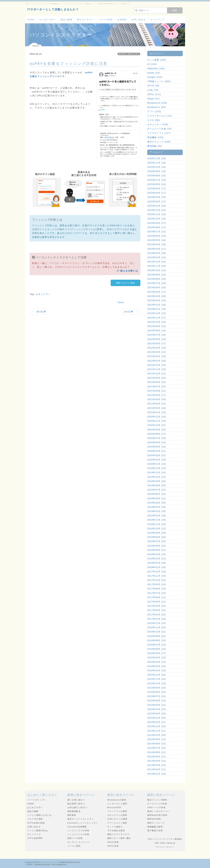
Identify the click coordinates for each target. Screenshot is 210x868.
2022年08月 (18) (157, 330)
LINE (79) (153, 90)
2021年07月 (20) (157, 387)
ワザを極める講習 (116, 831)
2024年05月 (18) (157, 240)
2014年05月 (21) (157, 757)
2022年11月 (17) (157, 318)
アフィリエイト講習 (117, 823)
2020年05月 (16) (157, 447)
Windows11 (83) (157, 107)
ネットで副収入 (115, 827)
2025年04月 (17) (157, 193)
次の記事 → (131, 312)
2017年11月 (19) (157, 576)
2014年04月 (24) (157, 761)
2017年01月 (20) (157, 619)
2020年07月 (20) (157, 438)
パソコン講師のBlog (37, 831)
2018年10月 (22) (157, 528)
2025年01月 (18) (157, 206)
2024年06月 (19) (157, 236)
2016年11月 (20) (157, 627)
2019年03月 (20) (157, 507)
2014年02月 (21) (157, 769)
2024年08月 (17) (157, 227)
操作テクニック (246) (159, 142)
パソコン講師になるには (39, 815)
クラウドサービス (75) (159, 116)
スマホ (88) (154, 120)
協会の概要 (67, 20)
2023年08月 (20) (157, 279)
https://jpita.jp (168, 843)
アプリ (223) (154, 111)
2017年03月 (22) (157, 610)
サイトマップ (157, 20)
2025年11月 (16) (157, 163)
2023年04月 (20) (157, 296)
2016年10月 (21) (157, 632)
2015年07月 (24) (157, 696)
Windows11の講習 (117, 800)
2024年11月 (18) (157, 214)
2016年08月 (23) (157, 640)
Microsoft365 (114, 807)
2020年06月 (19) (157, 442)
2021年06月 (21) (157, 391)
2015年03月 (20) (157, 714)
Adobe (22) (154, 73)
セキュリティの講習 (117, 815)
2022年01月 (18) (157, 361)
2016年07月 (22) (157, 645)
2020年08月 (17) (157, 434)
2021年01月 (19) (157, 412)
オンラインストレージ (78, 842)
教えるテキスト (85, 20)
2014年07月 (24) (157, 748)
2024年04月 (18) (157, 244)
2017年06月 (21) (157, 597)
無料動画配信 (74, 811)
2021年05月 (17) (157, 395)
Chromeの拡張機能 (77, 827)
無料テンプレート (156, 823)
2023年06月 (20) (157, 287)
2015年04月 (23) (157, 709)
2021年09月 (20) (157, 378)
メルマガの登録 (35, 819)
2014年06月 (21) (157, 752)
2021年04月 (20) (157, 399)
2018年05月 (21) (157, 550)
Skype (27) (154, 99)
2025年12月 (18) (157, 158)
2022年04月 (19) (157, 348)
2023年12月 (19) (157, 262)
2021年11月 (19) (157, 369)
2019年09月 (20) (157, 481)
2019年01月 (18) (157, 516)
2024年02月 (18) (157, 253)
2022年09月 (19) (157, 326)
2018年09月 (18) (157, 533)
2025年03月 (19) (157, 197)
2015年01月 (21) (157, 722)
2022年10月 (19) (157, 322)
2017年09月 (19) (157, 584)
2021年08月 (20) (157, 382)
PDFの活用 (113, 846)
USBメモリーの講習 (117, 819)
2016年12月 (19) (157, 623)
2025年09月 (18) (157, 171)
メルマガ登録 (105, 20)
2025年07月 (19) (157, 180)
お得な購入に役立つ (77, 807)
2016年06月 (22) (157, 649)
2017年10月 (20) (157, 580)
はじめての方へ (48, 20)
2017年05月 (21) (157, 602)
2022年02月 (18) (157, 356)
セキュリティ (43, 294)
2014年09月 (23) (157, 739)
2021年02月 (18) (157, 408)
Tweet (121, 302)
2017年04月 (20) (157, 606)
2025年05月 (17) (157, 189)
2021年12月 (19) (157, 365)
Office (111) (154, 94)
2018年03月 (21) (157, 559)
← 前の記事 (39, 312)
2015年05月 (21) (157, 705)
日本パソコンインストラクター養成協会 (52, 862)
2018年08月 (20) (157, 537)
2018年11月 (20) (157, 524)
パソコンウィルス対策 (78, 834)
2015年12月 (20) (157, 675)
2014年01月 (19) (157, 774)
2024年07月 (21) (157, 232)
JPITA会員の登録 (36, 823)
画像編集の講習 (155, 827)
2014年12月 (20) (157, 726)
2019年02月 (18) (157, 511)
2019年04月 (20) (157, 503)
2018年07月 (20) (157, 541)
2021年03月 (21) (157, 404)
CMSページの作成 (156, 807)
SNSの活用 (113, 842)
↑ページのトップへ (37, 800)
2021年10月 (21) (157, 374)
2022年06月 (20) (157, 339)
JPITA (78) (153, 86)
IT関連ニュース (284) (159, 81)
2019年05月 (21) (157, 498)
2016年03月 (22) (157, 662)
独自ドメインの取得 (157, 800)
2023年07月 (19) (157, 283)
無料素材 (72, 815)
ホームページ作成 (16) (159, 129)
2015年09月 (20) (157, 688)
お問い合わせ (139, 20)
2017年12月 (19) (157, 572)
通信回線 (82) (155, 146)
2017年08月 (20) (157, 589)
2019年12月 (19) (157, 468)
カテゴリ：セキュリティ (129, 54)
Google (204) (155, 77)
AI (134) (152, 64)
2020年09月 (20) (157, 430)
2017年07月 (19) (157, 593)
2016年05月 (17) (157, 653)
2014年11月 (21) (157, 731)
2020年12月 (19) (157, 417)
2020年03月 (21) (157, 455)
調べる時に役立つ (76, 800)
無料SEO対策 (154, 819)
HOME (31, 20)
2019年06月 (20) (157, 494)
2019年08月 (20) (157, 485)
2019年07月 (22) (157, 490)
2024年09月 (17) (157, 223)
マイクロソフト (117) (159, 133)
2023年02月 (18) (157, 305)
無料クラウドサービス (118, 834)
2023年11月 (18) (157, 266)
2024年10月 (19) (157, 219)
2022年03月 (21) (157, 352)
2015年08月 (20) (157, 692)
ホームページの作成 (157, 804)
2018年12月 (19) (157, 520)
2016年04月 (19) (157, 657)
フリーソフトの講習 (117, 811)
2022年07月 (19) (157, 335)
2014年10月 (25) (157, 735)
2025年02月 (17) (157, 202)
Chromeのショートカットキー (83, 823)
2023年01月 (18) (157, 309)
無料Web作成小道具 (157, 815)
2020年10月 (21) (157, 425)
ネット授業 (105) (157, 60)
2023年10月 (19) (157, 270)
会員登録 (122, 20)
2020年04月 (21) (157, 451)
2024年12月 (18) (157, 210)
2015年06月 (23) (157, 701)
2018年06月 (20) (157, 546)
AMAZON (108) (156, 69)
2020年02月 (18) (157, 460)
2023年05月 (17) (157, 292)
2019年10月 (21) (157, 477)
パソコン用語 (74, 846)
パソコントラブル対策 (78, 831)
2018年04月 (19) (157, 554)
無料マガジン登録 (126, 283)
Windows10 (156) (157, 103)
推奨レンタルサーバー (158, 811)
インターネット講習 (117, 804)
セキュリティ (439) (158, 124)
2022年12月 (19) (157, 313)
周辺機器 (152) (155, 137)
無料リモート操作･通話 (119, 838)
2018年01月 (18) (157, 567)
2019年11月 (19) (157, 472)
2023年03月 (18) (157, 300)
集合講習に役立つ (76, 804)
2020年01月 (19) (157, 464)
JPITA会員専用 (35, 838)
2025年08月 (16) (157, 176)
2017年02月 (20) (157, 615)
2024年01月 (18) (157, 257)
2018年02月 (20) (157, 563)
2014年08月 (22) (157, 744)
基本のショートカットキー (81, 819)
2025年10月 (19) (157, 167)
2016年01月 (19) (157, 670)
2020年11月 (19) (157, 421)
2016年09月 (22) (157, 636)
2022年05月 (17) (157, 343)
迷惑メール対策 (75, 838)
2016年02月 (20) (157, 666)
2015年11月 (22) (157, 679)
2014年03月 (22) (157, 765)
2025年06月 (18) (157, 184)
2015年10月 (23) (157, 683)
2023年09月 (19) (157, 275)
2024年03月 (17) (157, 249)
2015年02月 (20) (157, 718)
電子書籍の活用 (155, 831)
